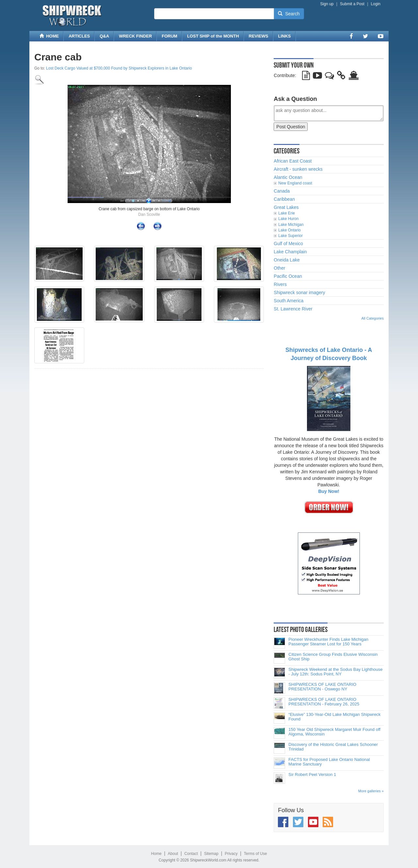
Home (156, 854)
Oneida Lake (287, 260)
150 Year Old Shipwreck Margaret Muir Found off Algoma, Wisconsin (334, 732)
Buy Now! (329, 491)
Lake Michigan (291, 225)
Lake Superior (290, 236)
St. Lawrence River (293, 309)
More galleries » (371, 791)
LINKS (285, 36)
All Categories (373, 318)
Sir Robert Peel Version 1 (312, 775)
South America (289, 301)
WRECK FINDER (135, 36)
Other (279, 268)
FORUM (169, 36)
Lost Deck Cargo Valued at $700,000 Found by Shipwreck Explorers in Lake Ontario (119, 68)
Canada (282, 191)
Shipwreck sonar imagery (299, 292)
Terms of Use (256, 854)
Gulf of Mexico (288, 244)
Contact (191, 854)
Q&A (104, 36)
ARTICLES (79, 36)
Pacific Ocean (288, 276)
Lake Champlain (290, 252)
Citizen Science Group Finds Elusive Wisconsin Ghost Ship (333, 657)
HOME (49, 36)
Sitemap (211, 854)
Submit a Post (352, 4)
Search (289, 14)
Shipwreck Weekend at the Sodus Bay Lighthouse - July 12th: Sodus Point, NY (335, 672)
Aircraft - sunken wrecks (298, 169)
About (173, 854)
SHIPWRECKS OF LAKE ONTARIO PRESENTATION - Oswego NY (322, 687)
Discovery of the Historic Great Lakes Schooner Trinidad (333, 747)
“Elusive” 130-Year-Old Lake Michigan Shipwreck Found (334, 717)
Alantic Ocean (288, 177)
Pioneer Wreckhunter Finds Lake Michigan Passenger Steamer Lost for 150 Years (328, 642)
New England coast (295, 183)
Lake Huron (288, 219)
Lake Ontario (289, 230)
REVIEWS (259, 36)
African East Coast (293, 161)
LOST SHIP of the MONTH (213, 36)
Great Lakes (286, 207)
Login (376, 4)
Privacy (231, 854)
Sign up (327, 4)
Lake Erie (287, 213)
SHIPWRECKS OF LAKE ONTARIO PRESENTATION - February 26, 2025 (324, 702)
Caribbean (284, 199)
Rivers (280, 284)
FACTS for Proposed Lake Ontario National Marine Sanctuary (329, 762)
